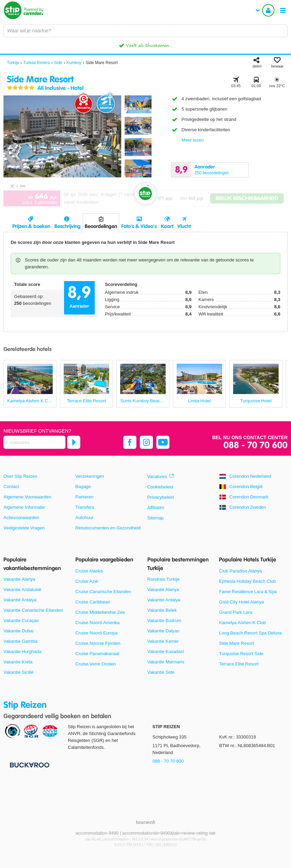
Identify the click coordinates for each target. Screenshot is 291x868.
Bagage (83, 487)
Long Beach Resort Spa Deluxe (250, 633)
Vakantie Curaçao (21, 621)
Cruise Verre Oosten (96, 664)
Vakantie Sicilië (18, 672)
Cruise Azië (87, 581)
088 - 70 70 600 (256, 446)
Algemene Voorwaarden (27, 497)
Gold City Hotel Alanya (241, 602)
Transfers (85, 507)
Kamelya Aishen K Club (242, 623)
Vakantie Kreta (18, 662)
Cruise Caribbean (93, 602)
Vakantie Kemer (163, 641)
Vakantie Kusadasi (166, 652)
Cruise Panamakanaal (97, 654)
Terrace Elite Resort (239, 664)
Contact (11, 487)
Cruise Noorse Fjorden (98, 643)
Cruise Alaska (89, 571)
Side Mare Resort (236, 643)
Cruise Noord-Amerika (98, 623)
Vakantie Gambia (20, 641)
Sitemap (156, 518)
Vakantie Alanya (19, 579)
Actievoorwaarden (21, 518)
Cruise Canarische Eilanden (103, 592)
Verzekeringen (90, 476)
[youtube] (163, 442)
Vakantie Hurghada (22, 652)
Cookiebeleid (160, 487)
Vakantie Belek (162, 610)
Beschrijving (67, 226)
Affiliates (156, 508)
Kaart (167, 226)
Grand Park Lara (236, 612)
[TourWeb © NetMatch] (145, 822)
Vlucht (184, 226)
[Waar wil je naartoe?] (145, 31)
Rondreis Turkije (164, 579)
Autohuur (85, 518)
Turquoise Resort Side (241, 654)
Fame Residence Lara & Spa (248, 592)
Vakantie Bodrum (164, 621)
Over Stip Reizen (20, 476)
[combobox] (145, 31)
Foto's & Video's (139, 226)
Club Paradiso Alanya (240, 571)
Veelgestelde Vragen (24, 528)
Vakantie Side (161, 672)
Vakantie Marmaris (166, 662)
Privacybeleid (161, 497)
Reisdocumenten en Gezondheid (108, 528)
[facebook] (130, 442)
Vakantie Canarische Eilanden (33, 610)
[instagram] (146, 442)
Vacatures (157, 477)
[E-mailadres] (34, 442)
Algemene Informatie (24, 507)
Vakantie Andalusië (22, 590)
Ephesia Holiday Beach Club (247, 581)
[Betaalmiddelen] (29, 765)
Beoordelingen (101, 226)
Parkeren (85, 497)
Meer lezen (193, 140)
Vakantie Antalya (20, 600)
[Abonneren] (74, 442)
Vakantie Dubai (18, 631)
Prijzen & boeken (31, 226)
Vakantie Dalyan (164, 631)
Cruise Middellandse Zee (100, 612)
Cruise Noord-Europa (97, 633)
